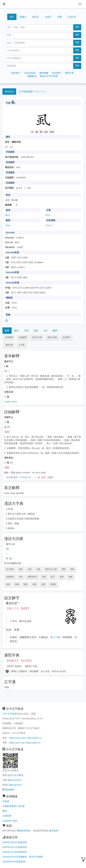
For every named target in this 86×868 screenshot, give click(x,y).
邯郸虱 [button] (53, 584)
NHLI (8, 215)
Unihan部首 (30, 73)
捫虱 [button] (64, 569)
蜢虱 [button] (26, 584)
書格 (5, 811)
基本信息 (9, 92)
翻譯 (55, 331)
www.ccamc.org (17, 738)
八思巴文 (72, 17)
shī (6, 147)
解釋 (7, 331)
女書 (59, 17)
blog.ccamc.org (17, 743)
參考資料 (54, 831)
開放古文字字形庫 (49, 76)
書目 (17, 331)
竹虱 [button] (21, 577)
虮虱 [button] (44, 577)
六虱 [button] (30, 569)
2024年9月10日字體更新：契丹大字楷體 (22, 857)
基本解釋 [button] (9, 337)
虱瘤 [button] (70, 577)
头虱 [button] (38, 569)
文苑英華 (7, 816)
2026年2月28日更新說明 (15, 842)
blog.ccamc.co (33, 743)
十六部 (57, 637)
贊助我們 (10, 790)
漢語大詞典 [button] (52, 337)
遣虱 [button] (43, 584)
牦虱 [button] (72, 569)
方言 (45, 331)
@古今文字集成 (15, 775)
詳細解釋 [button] (23, 337)
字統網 (6, 801)
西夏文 (23, 17)
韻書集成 (32, 76)
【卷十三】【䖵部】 (18, 608)
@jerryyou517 (14, 780)
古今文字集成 (10, 714)
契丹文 (36, 17)
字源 (26, 331)
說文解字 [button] (67, 337)
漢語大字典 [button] (37, 337)
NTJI (48, 215)
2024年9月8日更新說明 (14, 862)
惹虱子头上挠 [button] (51, 569)
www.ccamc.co (34, 738)
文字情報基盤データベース (32, 92)
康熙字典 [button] (9, 345)
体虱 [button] (21, 569)
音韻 (36, 331)
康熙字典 (69, 73)
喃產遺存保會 (23, 831)
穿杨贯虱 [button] (10, 577)
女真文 (48, 17)
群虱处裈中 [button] (32, 577)
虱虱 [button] (8, 584)
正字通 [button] (22, 345)
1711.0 (49, 225)
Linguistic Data (10, 821)
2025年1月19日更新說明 (15, 852)
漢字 (12, 17)
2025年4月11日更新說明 (15, 847)
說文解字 (57, 73)
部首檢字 (16, 73)
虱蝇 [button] (17, 584)
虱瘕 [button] (62, 577)
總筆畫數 (44, 73)
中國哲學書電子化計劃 (14, 806)
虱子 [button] (53, 577)
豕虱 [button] (35, 584)
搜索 (77, 27)
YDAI (8, 225)
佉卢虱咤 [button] (10, 569)
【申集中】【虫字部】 (19, 661)
